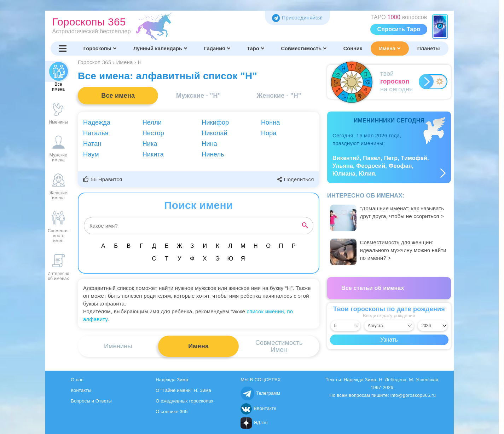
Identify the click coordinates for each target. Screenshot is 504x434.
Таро (256, 48)
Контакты (81, 390)
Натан (92, 144)
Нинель (213, 154)
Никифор (215, 122)
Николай (215, 133)
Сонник (353, 48)
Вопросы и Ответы (91, 401)
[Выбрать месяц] (389, 326)
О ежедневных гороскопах (184, 401)
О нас (77, 380)
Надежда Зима (172, 380)
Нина (209, 144)
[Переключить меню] (63, 48)
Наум (91, 154)
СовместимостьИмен (279, 346)
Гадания (217, 48)
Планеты (429, 48)
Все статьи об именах (373, 288)
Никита (153, 154)
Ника (150, 144)
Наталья (96, 133)
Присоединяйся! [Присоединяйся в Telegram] (297, 18)
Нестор (153, 133)
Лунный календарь (160, 48)
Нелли (152, 122)
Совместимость (304, 48)
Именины (118, 346)
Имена (390, 48)
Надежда (97, 122)
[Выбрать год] (433, 326)
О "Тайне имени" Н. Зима (183, 390)
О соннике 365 (172, 412)
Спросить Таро (399, 29)
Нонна (271, 122)
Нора (269, 133)
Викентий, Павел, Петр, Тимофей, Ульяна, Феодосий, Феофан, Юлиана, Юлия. (381, 166)
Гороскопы (100, 48)
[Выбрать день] (346, 326)
